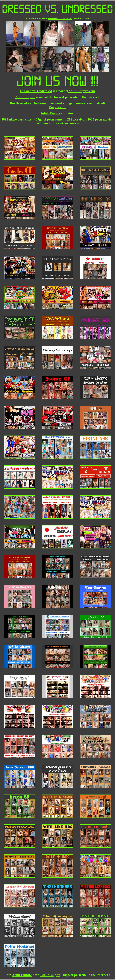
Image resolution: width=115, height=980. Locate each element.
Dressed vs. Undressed (60, 18)
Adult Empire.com (82, 91)
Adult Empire (25, 97)
